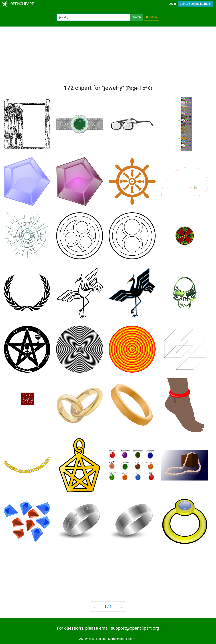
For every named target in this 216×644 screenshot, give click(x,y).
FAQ (81, 639)
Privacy (90, 639)
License (101, 639)
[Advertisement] (108, 57)
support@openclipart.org (135, 628)
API (136, 639)
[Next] (121, 607)
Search (136, 17)
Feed (129, 639)
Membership (116, 639)
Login (172, 4)
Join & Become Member (195, 4)
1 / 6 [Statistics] (108, 607)
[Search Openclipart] (93, 17)
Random (152, 17)
